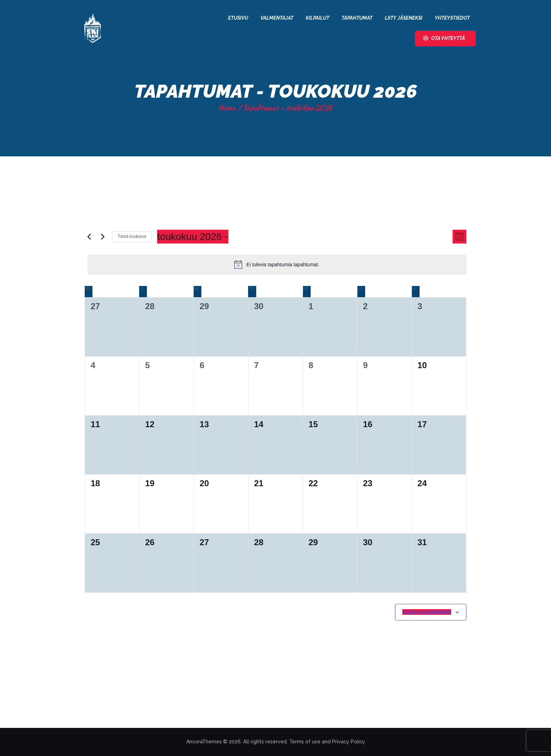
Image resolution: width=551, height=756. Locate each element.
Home (227, 108)
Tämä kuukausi (132, 236)
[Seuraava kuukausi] (103, 237)
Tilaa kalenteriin (427, 612)
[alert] (277, 265)
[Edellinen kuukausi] (89, 237)
